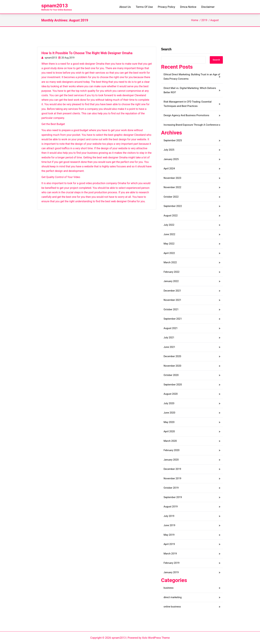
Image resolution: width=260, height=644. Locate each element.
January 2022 (171, 281)
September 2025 (173, 140)
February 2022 (172, 272)
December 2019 (172, 469)
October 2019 (171, 488)
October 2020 (171, 375)
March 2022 (170, 262)
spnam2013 (55, 6)
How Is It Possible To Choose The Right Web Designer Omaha (87, 53)
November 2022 (172, 187)
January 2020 (171, 460)
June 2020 (169, 413)
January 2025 (171, 159)
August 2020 (171, 394)
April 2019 (169, 544)
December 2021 (172, 291)
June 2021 (169, 347)
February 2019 (172, 563)
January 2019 (171, 572)
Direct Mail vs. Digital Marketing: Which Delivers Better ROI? (190, 90)
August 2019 (171, 507)
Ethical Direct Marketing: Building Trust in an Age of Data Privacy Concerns (192, 77)
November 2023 (172, 178)
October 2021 (171, 309)
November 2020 (172, 366)
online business (172, 607)
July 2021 (169, 338)
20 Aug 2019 (66, 58)
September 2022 (173, 206)
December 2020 (172, 356)
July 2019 (169, 516)
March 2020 (170, 441)
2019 (204, 20)
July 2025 (169, 150)
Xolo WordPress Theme (156, 638)
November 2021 (172, 300)
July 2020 (169, 403)
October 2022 (171, 197)
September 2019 (173, 497)
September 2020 (173, 385)
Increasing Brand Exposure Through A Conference (191, 125)
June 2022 (169, 234)
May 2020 (169, 422)
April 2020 (169, 431)
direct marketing (173, 597)
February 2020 (172, 450)
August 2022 (171, 216)
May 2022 (169, 244)
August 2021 (171, 328)
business (169, 588)
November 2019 (172, 478)
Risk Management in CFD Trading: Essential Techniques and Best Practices (188, 104)
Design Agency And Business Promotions (186, 115)
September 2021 (173, 319)
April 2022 (169, 253)
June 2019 (169, 525)
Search (166, 49)
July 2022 (169, 225)
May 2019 (169, 535)
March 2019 (170, 554)
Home (195, 20)
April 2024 (169, 169)
